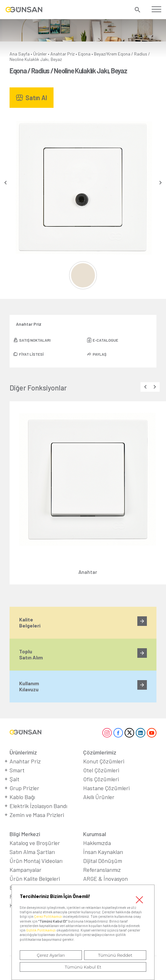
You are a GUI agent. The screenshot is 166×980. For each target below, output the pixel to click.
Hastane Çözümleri (106, 788)
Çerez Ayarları (51, 955)
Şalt (14, 779)
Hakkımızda (97, 843)
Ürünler (40, 54)
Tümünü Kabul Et (83, 967)
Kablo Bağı (22, 797)
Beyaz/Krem (105, 54)
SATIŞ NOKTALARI (35, 340)
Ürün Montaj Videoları (36, 861)
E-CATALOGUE (105, 340)
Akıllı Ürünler (99, 797)
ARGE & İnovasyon (105, 879)
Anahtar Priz (62, 54)
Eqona (84, 54)
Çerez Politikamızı (48, 916)
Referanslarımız (102, 870)
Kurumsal (95, 834)
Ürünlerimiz (23, 752)
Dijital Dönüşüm (103, 861)
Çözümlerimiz (100, 752)
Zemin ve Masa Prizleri (37, 815)
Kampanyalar (25, 870)
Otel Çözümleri (101, 770)
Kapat (140, 900)
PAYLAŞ (100, 354)
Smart (17, 770)
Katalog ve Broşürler (35, 843)
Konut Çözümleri (104, 761)
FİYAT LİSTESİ (31, 354)
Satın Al (36, 98)
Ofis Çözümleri (101, 779)
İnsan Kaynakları (103, 852)
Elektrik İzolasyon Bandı (38, 806)
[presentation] (6, 183)
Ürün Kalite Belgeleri (35, 879)
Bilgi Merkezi (25, 834)
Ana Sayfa (20, 54)
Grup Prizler (24, 788)
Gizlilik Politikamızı (41, 930)
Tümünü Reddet (115, 955)
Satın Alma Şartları (32, 852)
